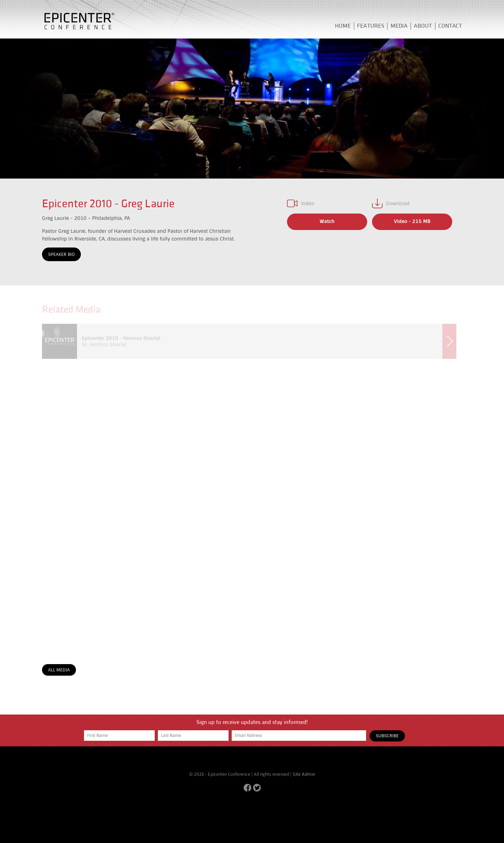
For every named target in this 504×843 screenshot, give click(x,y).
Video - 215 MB (412, 221)
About (423, 26)
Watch (327, 221)
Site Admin (304, 774)
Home (343, 26)
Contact (450, 26)
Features (371, 26)
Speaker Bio (62, 255)
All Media (59, 670)
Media (399, 26)
